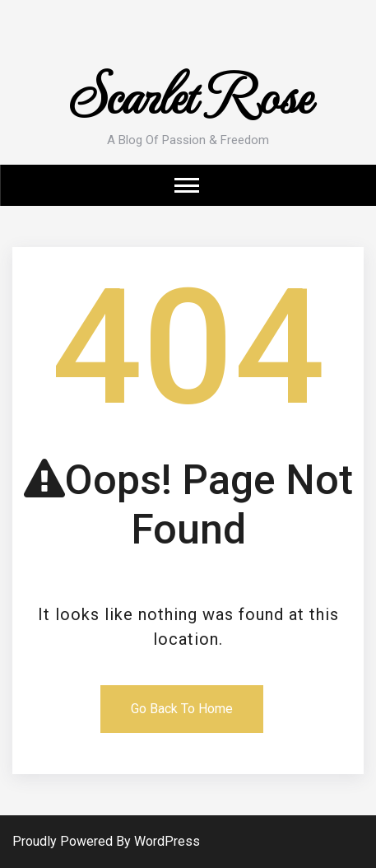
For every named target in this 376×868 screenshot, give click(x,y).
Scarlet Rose (188, 93)
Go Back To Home (182, 709)
